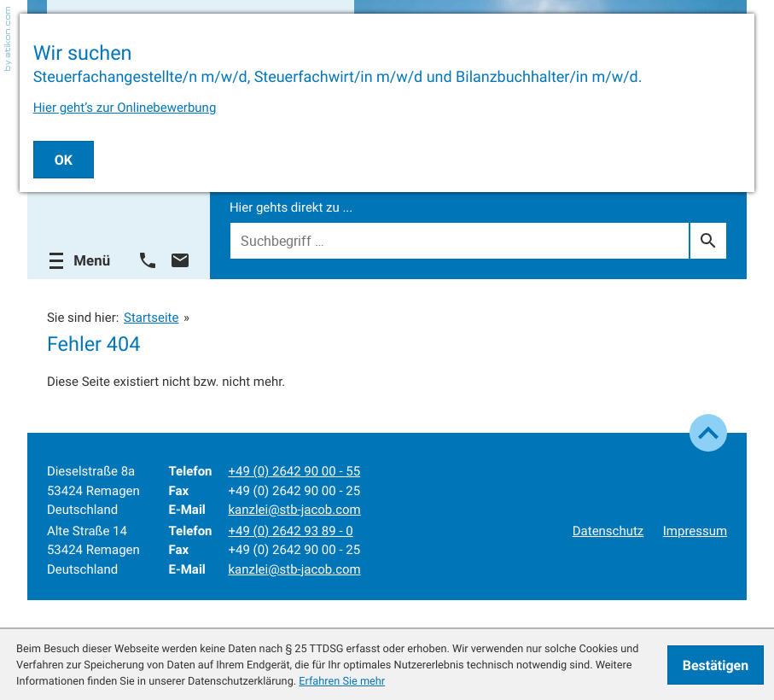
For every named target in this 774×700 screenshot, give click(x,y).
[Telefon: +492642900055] (294, 472)
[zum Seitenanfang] (708, 433)
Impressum (695, 531)
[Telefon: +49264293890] (290, 531)
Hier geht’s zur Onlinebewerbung (125, 108)
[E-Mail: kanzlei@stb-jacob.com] (180, 260)
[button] (148, 260)
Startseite (151, 318)
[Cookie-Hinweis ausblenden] (716, 665)
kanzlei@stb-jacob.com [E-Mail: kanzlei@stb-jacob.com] (294, 510)
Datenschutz (608, 531)
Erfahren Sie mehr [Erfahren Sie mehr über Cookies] (342, 681)
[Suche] (460, 241)
